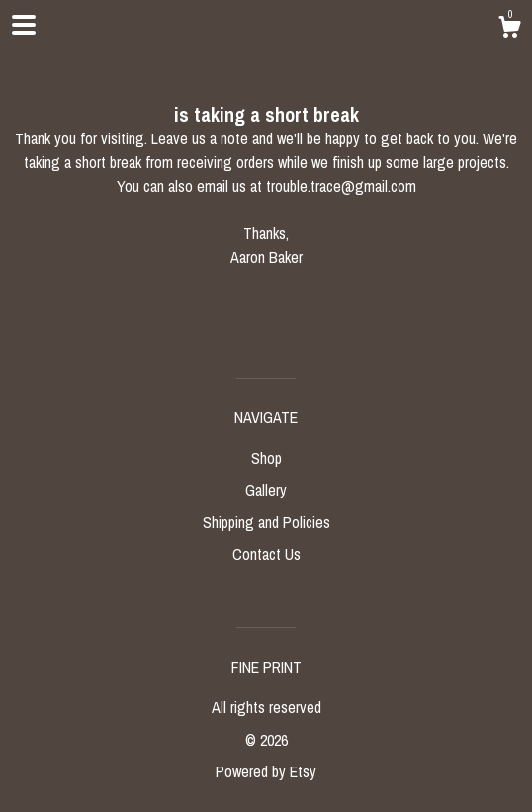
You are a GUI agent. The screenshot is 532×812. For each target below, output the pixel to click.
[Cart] (509, 30)
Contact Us (266, 554)
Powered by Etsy (266, 771)
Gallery (266, 490)
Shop (266, 458)
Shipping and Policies (266, 522)
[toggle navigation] (24, 25)
